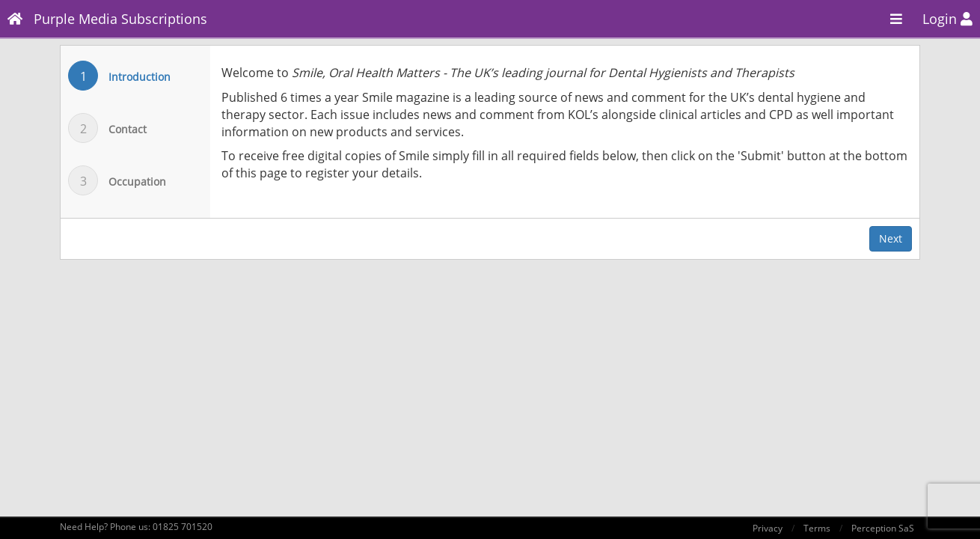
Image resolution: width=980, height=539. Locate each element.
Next (891, 238)
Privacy (768, 528)
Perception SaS (883, 528)
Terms (817, 528)
